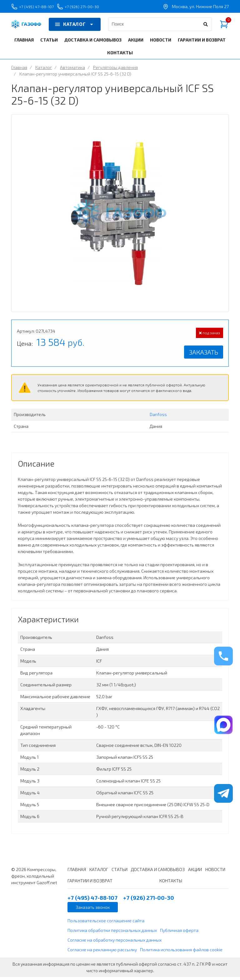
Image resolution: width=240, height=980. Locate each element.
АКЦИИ (136, 43)
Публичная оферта (179, 933)
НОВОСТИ (161, 43)
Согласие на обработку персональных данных (115, 943)
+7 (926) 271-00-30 (92, 8)
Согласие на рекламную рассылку (102, 953)
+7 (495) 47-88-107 (37, 8)
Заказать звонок (93, 910)
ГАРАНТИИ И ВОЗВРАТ (202, 43)
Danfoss (158, 417)
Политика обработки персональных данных (112, 933)
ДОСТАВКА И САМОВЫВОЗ (93, 43)
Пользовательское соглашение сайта (106, 924)
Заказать (204, 355)
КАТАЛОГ (75, 27)
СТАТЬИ (49, 43)
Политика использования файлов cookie (181, 953)
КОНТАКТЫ (120, 56)
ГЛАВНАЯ (24, 43)
